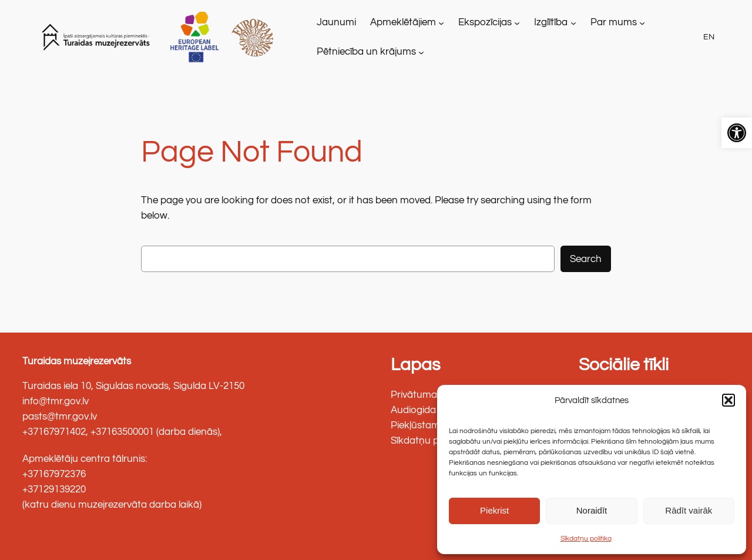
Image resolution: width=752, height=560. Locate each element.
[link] (737, 133)
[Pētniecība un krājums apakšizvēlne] (421, 52)
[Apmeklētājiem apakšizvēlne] (441, 22)
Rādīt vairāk (689, 510)
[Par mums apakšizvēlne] (642, 22)
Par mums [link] (614, 22)
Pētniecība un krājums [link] (366, 52)
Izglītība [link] (551, 22)
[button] (728, 400)
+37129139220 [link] (54, 489)
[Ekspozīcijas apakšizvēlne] (517, 22)
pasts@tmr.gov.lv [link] (60, 417)
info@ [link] (35, 401)
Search (586, 259)
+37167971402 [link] (54, 432)
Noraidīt (592, 510)
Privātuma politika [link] (431, 395)
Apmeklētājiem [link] (403, 22)
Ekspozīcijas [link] (485, 22)
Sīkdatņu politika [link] (586, 539)
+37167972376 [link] (54, 474)
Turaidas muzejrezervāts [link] (77, 361)
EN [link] (709, 37)
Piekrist (494, 510)
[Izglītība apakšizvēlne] (573, 22)
